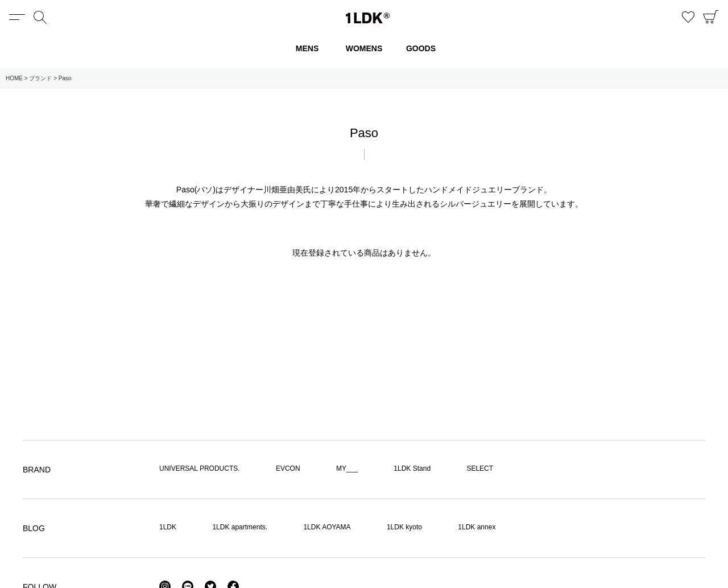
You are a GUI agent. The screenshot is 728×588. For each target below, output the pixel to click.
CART (711, 17)
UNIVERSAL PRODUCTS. (200, 468)
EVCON (288, 468)
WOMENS (364, 48)
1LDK (368, 18)
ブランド (40, 78)
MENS (307, 48)
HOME (14, 78)
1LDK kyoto (404, 527)
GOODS (421, 48)
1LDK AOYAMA (327, 527)
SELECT (480, 468)
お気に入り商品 (688, 17)
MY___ (347, 468)
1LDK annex (477, 527)
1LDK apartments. (240, 527)
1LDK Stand (412, 468)
